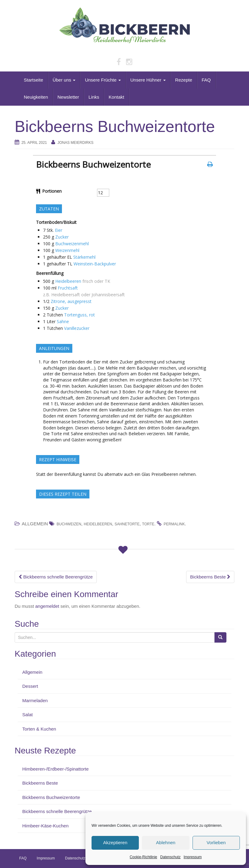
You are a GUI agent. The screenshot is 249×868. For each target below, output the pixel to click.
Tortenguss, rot (79, 315)
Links (94, 97)
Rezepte (184, 80)
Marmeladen (35, 700)
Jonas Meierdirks (75, 143)
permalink (174, 524)
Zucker (62, 237)
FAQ (206, 80)
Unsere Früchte (103, 80)
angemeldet (47, 606)
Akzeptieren (115, 842)
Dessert (30, 686)
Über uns (64, 80)
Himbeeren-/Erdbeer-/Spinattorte (56, 769)
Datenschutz (170, 857)
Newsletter (68, 97)
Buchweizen (69, 524)
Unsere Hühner (148, 80)
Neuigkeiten (36, 97)
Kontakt (116, 97)
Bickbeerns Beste (210, 577)
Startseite (33, 80)
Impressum (193, 857)
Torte (148, 524)
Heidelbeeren (68, 281)
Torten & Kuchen (39, 729)
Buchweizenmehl (72, 244)
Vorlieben (216, 842)
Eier (59, 230)
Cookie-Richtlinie (143, 857)
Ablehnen (166, 842)
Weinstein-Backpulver (95, 264)
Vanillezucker (77, 328)
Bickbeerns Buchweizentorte (51, 797)
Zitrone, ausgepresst (71, 301)
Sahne (63, 321)
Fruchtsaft (68, 288)
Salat (27, 715)
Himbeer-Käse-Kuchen (45, 826)
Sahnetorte (127, 524)
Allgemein (32, 672)
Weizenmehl (67, 250)
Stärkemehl (84, 257)
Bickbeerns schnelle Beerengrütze (56, 577)
